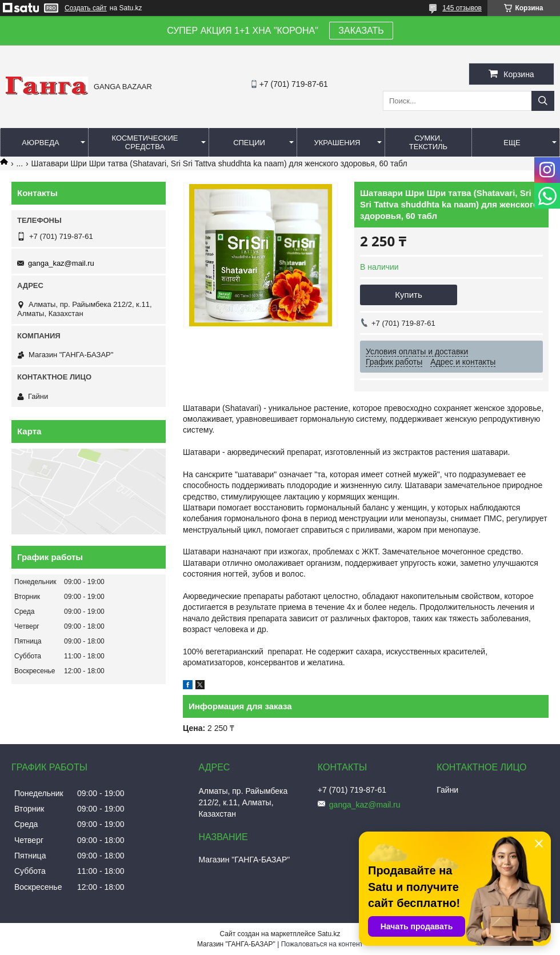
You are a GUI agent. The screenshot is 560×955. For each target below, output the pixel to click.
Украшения (337, 143)
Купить (408, 295)
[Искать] (543, 101)
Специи (249, 143)
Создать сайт (86, 8)
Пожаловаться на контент (322, 944)
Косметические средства (145, 142)
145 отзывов (462, 8)
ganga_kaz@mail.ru (61, 263)
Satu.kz (329, 934)
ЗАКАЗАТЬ (361, 31)
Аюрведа (40, 143)
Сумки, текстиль (428, 142)
